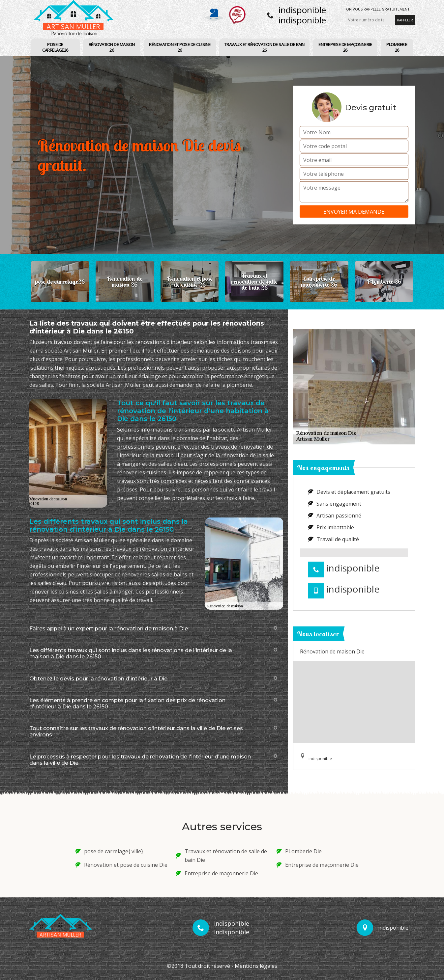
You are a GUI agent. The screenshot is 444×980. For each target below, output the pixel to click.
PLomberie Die (299, 851)
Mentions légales (256, 966)
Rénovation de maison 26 (112, 47)
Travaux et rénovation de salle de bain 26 (265, 47)
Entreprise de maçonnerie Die (217, 873)
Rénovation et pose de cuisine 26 (180, 47)
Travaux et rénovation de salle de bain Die (222, 856)
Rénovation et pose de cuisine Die (121, 865)
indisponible (302, 10)
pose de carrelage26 (55, 47)
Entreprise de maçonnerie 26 (345, 47)
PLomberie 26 (397, 47)
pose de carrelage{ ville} (109, 851)
